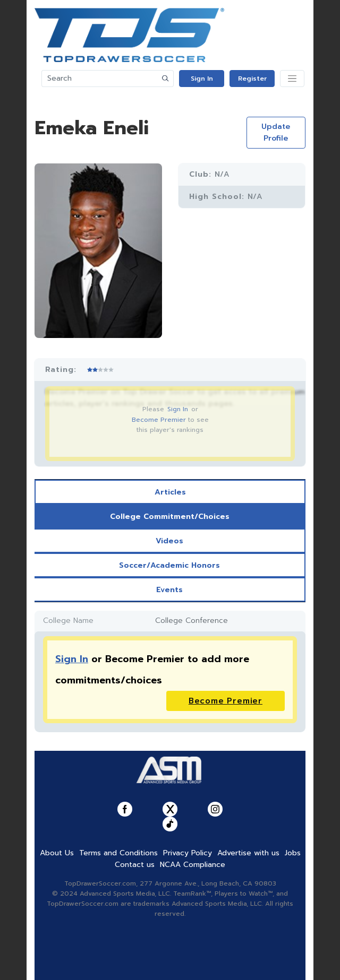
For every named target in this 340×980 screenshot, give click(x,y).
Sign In (202, 79)
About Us (57, 853)
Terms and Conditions (118, 853)
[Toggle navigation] (292, 79)
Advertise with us (248, 853)
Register (252, 79)
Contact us (135, 865)
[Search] (100, 79)
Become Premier (159, 420)
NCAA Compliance (193, 865)
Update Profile (276, 132)
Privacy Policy (188, 853)
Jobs (293, 853)
